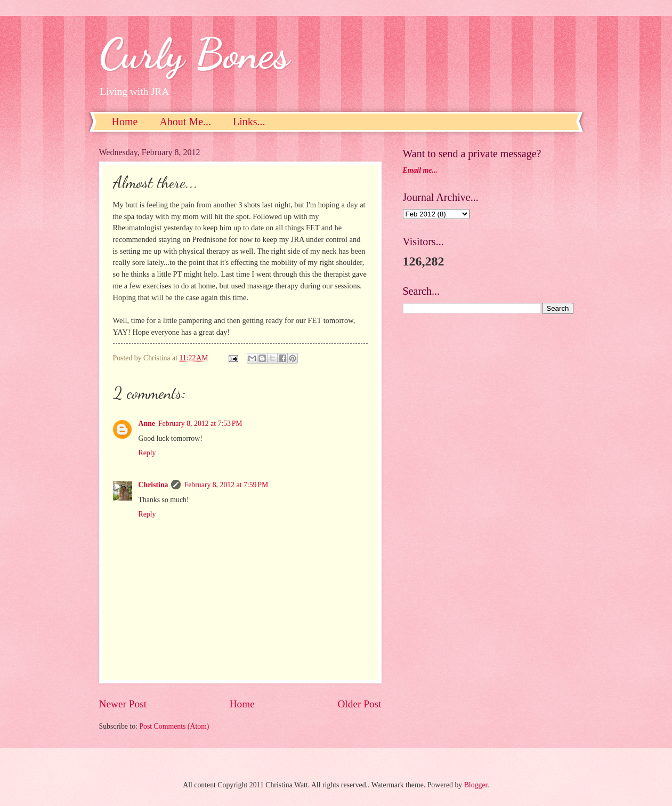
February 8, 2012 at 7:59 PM (226, 485)
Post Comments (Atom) (174, 726)
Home (125, 122)
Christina (153, 485)
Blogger (476, 785)
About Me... (185, 122)
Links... (249, 122)
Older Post (359, 704)
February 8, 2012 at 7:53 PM (200, 424)
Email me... (420, 170)
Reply (147, 453)
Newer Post (123, 704)
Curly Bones (194, 53)
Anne (147, 424)
